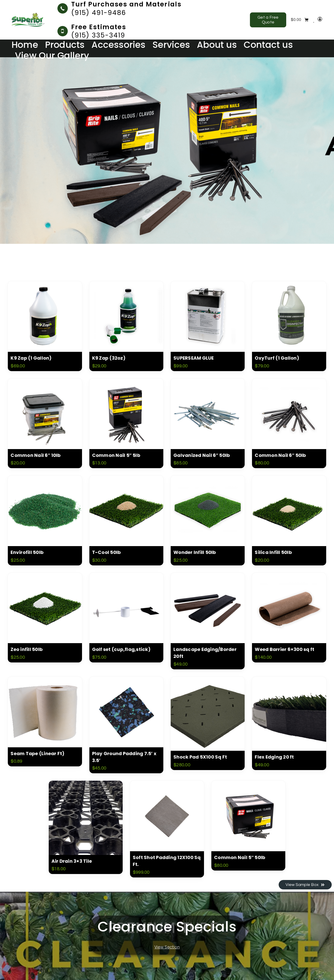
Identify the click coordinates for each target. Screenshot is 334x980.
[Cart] (300, 20)
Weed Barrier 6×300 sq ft (284, 649)
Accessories (118, 45)
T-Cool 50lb (107, 552)
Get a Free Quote (268, 20)
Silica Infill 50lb (273, 552)
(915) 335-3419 (98, 35)
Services (171, 45)
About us (217, 45)
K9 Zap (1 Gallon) (31, 358)
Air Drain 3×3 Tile (72, 861)
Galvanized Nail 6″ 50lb (202, 455)
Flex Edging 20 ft (274, 757)
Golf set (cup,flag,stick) (121, 649)
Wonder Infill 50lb (195, 552)
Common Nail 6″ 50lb (280, 455)
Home (25, 45)
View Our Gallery (52, 56)
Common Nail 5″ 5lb (116, 455)
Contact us (268, 45)
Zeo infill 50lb (27, 649)
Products (65, 45)
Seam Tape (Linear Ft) (37, 754)
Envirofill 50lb (27, 552)
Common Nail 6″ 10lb (36, 455)
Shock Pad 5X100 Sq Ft (200, 757)
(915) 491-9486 (99, 13)
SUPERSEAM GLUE (194, 358)
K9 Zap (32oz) (109, 358)
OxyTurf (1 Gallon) (277, 358)
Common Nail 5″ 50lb (240, 857)
